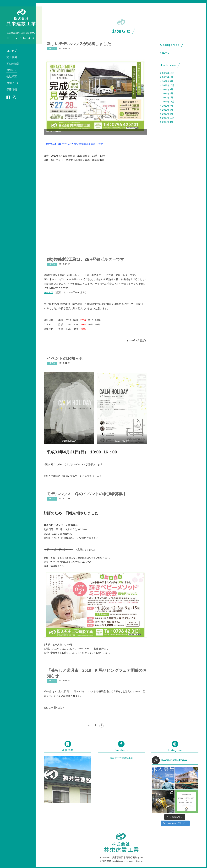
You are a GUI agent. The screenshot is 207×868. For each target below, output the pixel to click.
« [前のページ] (89, 725)
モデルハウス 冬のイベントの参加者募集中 (87, 494)
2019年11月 (168, 102)
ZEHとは (49, 292)
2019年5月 (168, 110)
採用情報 (12, 89)
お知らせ (12, 70)
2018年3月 (168, 122)
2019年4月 (168, 114)
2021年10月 (168, 85)
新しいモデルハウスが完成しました (79, 44)
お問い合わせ (14, 83)
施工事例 (12, 57)
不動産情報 (13, 64)
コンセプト (13, 51)
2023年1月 (168, 77)
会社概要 (12, 77)
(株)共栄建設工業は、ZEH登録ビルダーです (86, 259)
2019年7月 (168, 106)
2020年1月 (168, 97)
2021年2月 (168, 93)
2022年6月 (168, 81)
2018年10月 (168, 118)
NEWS (166, 53)
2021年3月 (168, 89)
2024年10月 (168, 73)
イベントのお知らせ (65, 358)
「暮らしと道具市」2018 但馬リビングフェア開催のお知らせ (97, 673)
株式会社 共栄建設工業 (121, 758)
